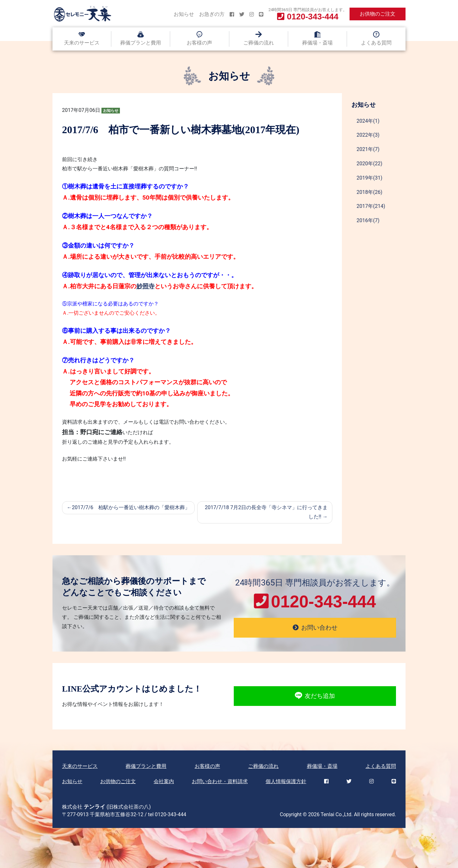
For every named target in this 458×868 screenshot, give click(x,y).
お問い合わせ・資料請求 (220, 781)
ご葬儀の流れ (259, 43)
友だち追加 (315, 696)
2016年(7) (368, 220)
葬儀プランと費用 (141, 43)
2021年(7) (368, 149)
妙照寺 (146, 286)
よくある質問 (376, 43)
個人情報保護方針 (286, 781)
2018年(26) (369, 192)
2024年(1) (368, 121)
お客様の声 (199, 43)
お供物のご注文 (378, 14)
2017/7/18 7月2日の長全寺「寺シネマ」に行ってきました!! (266, 512)
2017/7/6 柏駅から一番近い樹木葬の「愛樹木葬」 (131, 507)
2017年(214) (371, 206)
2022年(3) (368, 135)
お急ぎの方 (212, 14)
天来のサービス (82, 43)
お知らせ (184, 14)
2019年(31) (369, 178)
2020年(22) (369, 164)
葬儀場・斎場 (317, 43)
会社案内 (164, 781)
